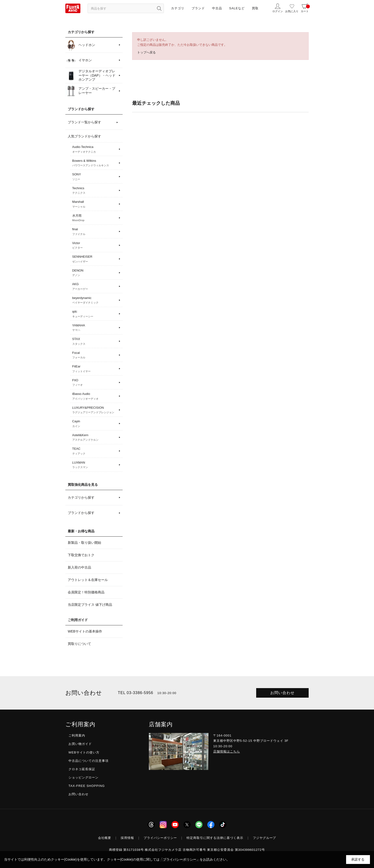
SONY (95, 177)
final (95, 232)
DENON (95, 273)
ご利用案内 (77, 735)
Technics (95, 191)
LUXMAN (95, 465)
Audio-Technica (95, 149)
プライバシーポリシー (160, 838)
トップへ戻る (146, 52)
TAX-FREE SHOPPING (87, 786)
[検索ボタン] (159, 8)
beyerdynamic (95, 300)
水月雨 (95, 218)
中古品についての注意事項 (88, 761)
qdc (95, 314)
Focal (95, 355)
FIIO (95, 383)
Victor (95, 246)
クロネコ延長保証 (82, 769)
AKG (95, 287)
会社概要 (105, 838)
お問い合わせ (282, 693)
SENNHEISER (95, 259)
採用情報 (127, 838)
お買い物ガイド (80, 744)
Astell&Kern (95, 438)
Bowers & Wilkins (95, 163)
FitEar (95, 369)
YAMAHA (95, 328)
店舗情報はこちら (227, 751)
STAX (95, 341)
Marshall (95, 204)
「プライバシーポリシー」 (180, 859)
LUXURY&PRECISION (95, 410)
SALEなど (237, 8)
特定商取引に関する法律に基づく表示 (215, 838)
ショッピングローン (83, 777)
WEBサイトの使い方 (84, 752)
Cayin (95, 424)
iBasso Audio (95, 396)
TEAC (95, 451)
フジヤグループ (265, 838)
